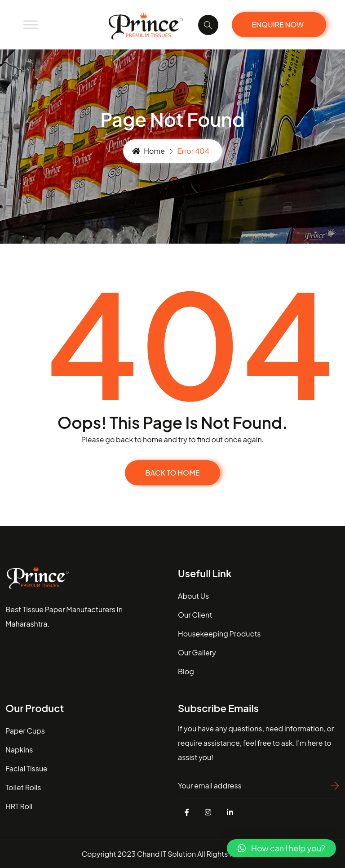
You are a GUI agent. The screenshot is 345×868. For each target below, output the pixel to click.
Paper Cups (25, 731)
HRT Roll (19, 806)
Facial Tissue (27, 768)
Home (148, 151)
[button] (281, 848)
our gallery (197, 652)
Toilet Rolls (23, 787)
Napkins (19, 750)
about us (193, 596)
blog (186, 671)
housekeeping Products (219, 634)
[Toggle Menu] (31, 24)
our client (195, 615)
